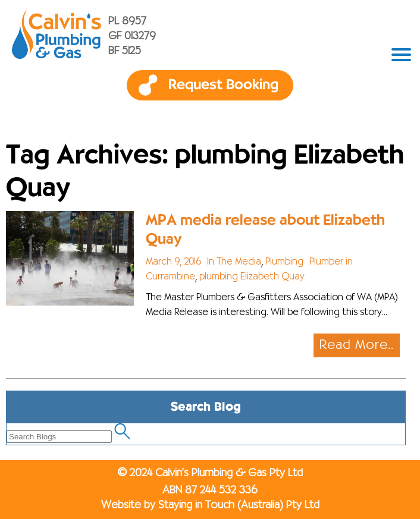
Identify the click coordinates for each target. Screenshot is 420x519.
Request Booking (223, 85)
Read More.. (357, 345)
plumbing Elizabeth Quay (252, 277)
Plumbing (284, 262)
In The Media (234, 262)
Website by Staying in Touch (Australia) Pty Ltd (210, 505)
